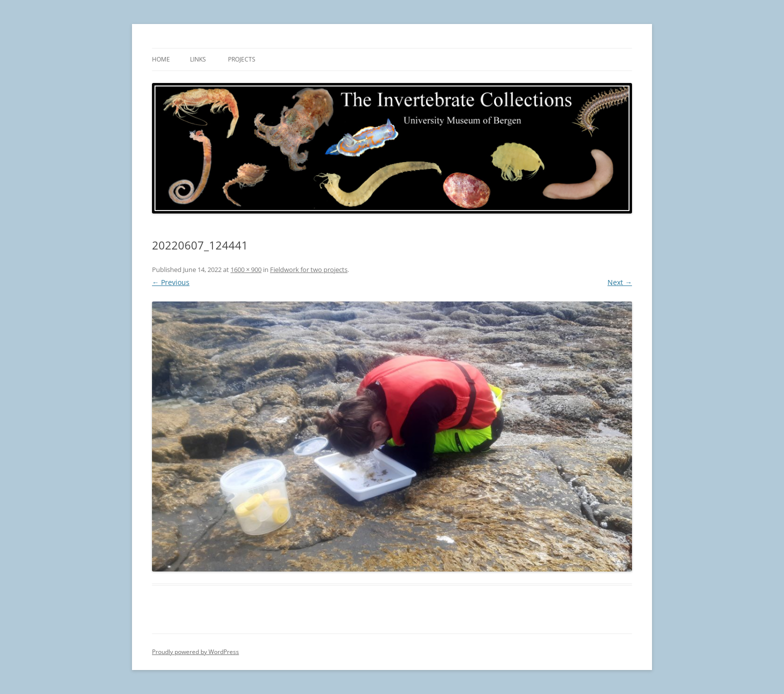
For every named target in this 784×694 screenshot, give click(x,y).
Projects (242, 59)
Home (161, 59)
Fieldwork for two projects (309, 269)
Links (198, 59)
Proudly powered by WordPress (195, 652)
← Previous (171, 282)
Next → (620, 282)
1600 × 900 (246, 269)
